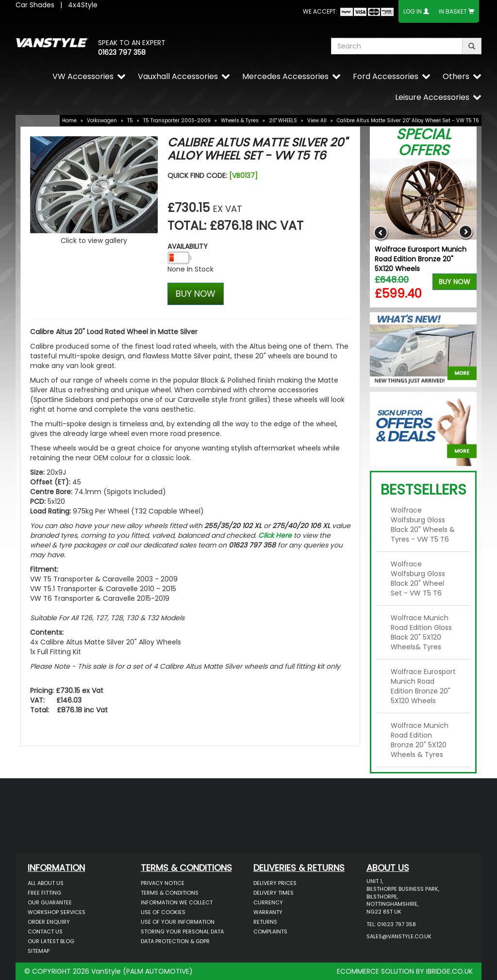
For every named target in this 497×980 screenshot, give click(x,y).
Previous (381, 233)
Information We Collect (177, 902)
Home (69, 120)
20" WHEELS (283, 120)
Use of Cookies (163, 912)
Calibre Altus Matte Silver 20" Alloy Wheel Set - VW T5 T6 (408, 120)
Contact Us (45, 932)
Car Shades (35, 5)
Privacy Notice (163, 883)
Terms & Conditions (170, 893)
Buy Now (455, 282)
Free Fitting (44, 893)
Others (456, 76)
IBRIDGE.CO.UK (449, 971)
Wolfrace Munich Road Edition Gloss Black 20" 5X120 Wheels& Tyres (421, 632)
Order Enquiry (49, 922)
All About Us (46, 883)
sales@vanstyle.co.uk (399, 936)
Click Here (275, 535)
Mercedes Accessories (285, 76)
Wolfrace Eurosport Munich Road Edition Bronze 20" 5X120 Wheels (421, 259)
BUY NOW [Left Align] (196, 294)
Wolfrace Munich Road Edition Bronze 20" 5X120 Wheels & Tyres (420, 740)
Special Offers (423, 142)
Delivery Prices (275, 883)
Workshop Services (57, 912)
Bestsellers (423, 490)
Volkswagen (102, 120)
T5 (130, 120)
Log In (413, 11)
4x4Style (83, 5)
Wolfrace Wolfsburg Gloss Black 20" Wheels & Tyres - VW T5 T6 (423, 525)
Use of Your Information (178, 922)
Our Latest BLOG (51, 941)
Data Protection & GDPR (175, 941)
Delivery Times (273, 893)
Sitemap (39, 951)
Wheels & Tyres (240, 120)
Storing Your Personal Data (182, 932)
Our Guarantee (50, 902)
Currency (268, 902)
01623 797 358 (122, 52)
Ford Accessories (386, 76)
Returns (265, 922)
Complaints (270, 932)
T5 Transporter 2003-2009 (177, 120)
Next (466, 233)
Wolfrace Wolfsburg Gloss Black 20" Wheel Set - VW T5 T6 (418, 578)
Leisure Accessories (432, 97)
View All (317, 120)
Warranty (268, 912)
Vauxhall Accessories (178, 76)
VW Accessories (83, 76)
